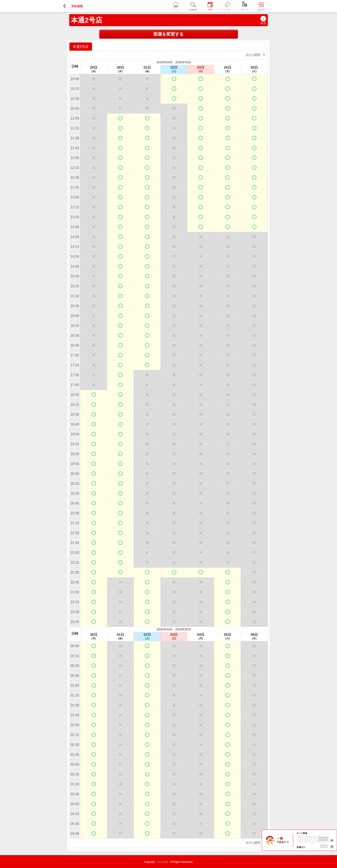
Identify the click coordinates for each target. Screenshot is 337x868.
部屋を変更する (168, 34)
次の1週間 (256, 55)
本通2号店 (87, 20)
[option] (81, 46)
